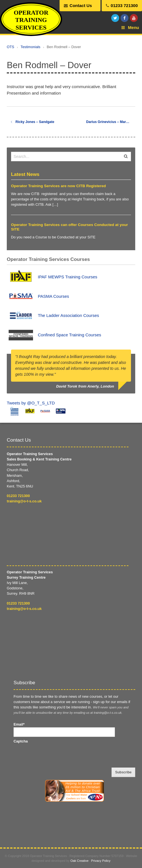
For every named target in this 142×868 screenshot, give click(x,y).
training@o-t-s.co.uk (24, 501)
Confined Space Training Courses (69, 335)
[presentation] (56, 755)
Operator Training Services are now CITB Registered (58, 186)
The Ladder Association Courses (68, 315)
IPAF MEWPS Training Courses (68, 277)
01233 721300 (18, 496)
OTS (10, 47)
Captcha (21, 741)
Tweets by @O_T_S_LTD (31, 403)
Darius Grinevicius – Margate (111, 122)
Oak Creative (79, 861)
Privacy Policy (101, 861)
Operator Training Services (31, 20)
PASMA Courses (53, 296)
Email (19, 724)
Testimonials (30, 47)
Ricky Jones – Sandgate (32, 122)
